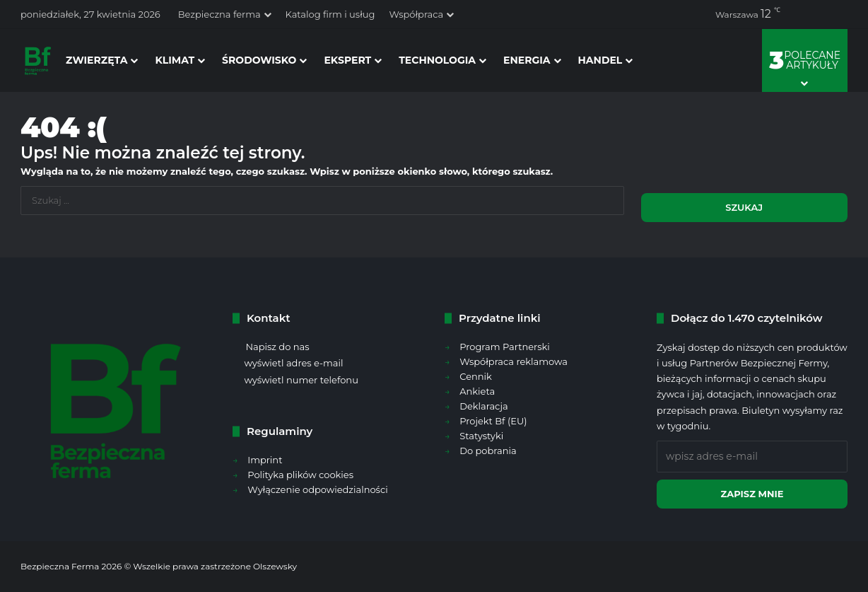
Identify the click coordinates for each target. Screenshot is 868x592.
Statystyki (481, 436)
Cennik (476, 376)
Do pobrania (488, 451)
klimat (175, 60)
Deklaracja (483, 406)
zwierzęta (96, 60)
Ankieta (477, 391)
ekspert (347, 60)
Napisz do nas (277, 347)
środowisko (259, 60)
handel (600, 60)
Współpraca (416, 14)
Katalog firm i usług (330, 14)
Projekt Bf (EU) (493, 421)
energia (527, 60)
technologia (437, 60)
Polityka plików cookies (300, 475)
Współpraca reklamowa (514, 361)
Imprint (265, 460)
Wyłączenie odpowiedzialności (317, 489)
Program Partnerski (505, 347)
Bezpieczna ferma (219, 14)
